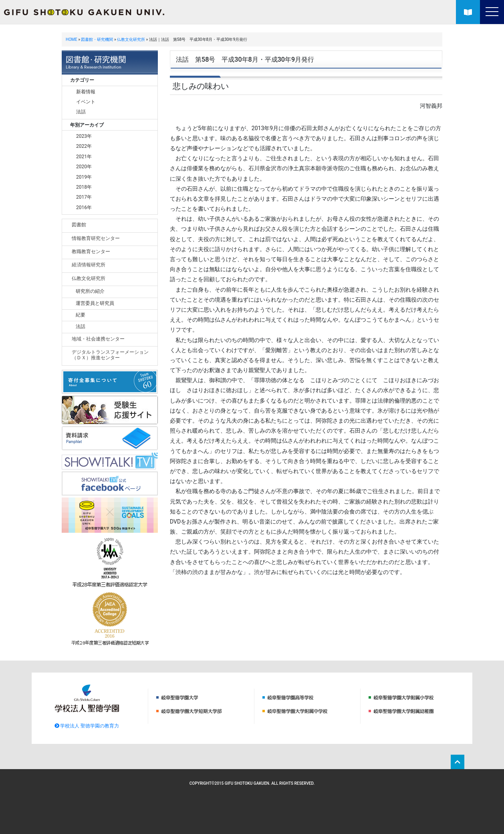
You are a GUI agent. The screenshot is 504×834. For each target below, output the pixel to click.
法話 (81, 112)
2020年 (84, 167)
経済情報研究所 (89, 265)
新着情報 (86, 92)
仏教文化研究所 (131, 39)
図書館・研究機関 (97, 39)
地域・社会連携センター (98, 339)
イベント (86, 102)
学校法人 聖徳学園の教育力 (87, 726)
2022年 (84, 146)
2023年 (84, 136)
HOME (72, 39)
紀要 (81, 315)
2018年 (84, 187)
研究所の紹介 (90, 291)
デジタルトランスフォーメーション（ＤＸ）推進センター (110, 355)
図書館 (79, 225)
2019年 (84, 177)
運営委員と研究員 (95, 303)
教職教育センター (91, 252)
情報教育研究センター (96, 238)
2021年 (84, 157)
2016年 (84, 207)
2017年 (84, 197)
